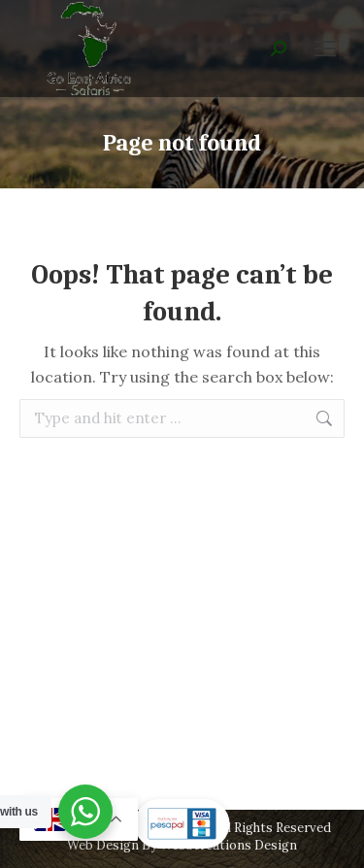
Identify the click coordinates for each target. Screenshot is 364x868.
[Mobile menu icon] (325, 49)
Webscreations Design (229, 845)
